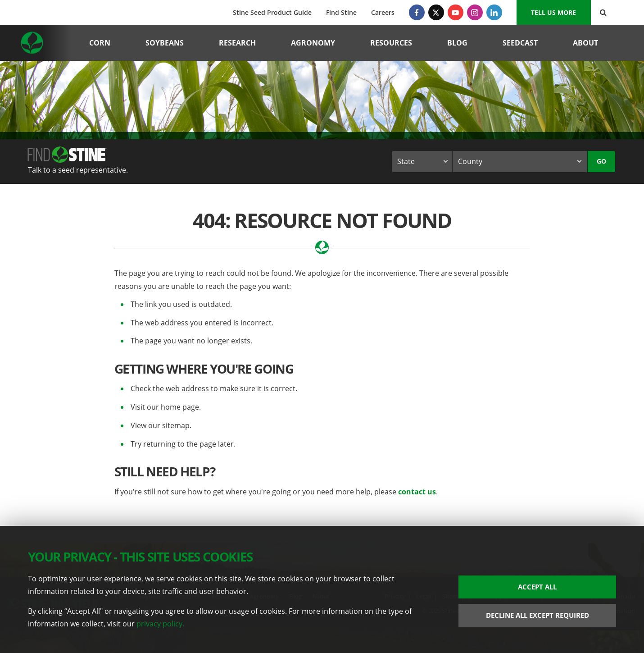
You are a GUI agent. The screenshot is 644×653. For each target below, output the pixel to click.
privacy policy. (160, 624)
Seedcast (520, 43)
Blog (457, 43)
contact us (417, 492)
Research (237, 43)
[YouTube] (456, 12)
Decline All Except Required (537, 615)
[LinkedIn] (494, 12)
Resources (391, 43)
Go (601, 161)
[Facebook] (417, 12)
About (585, 43)
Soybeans (165, 43)
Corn (100, 43)
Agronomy (313, 43)
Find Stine (341, 12)
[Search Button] (603, 12)
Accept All (537, 587)
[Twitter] (436, 12)
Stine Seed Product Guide (272, 12)
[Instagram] (475, 12)
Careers (383, 12)
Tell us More (553, 12)
